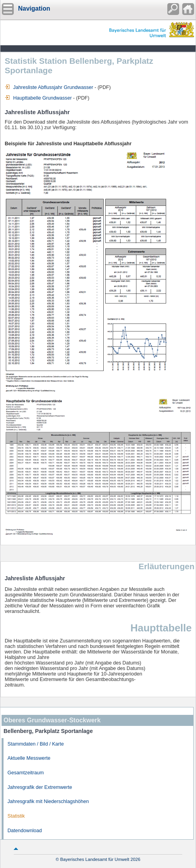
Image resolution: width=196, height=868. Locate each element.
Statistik (16, 816)
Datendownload (25, 831)
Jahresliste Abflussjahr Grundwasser (49, 87)
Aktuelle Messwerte (29, 758)
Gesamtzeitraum (26, 773)
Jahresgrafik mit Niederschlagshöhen (48, 801)
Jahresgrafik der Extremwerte (40, 787)
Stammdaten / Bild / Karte (36, 744)
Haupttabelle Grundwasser (38, 98)
